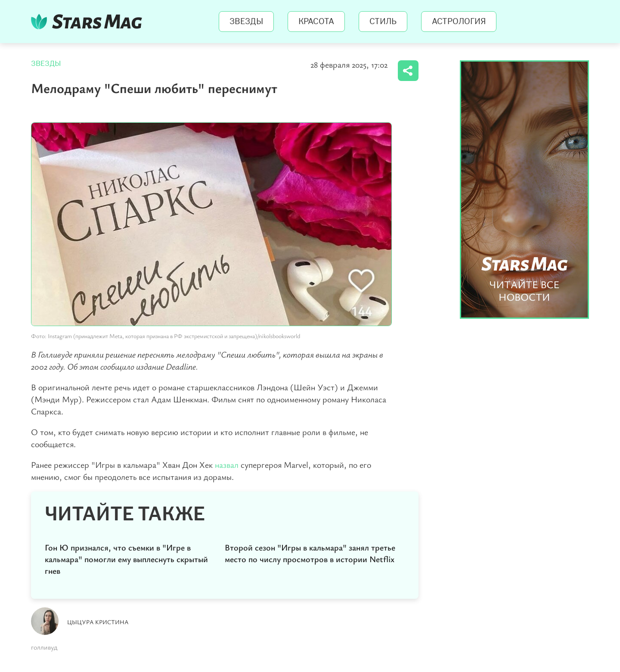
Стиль (383, 22)
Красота (316, 22)
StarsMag (89, 22)
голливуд (44, 647)
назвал (227, 465)
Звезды (246, 22)
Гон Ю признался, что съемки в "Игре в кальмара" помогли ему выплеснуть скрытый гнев (126, 559)
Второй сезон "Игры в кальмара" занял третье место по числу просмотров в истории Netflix (310, 553)
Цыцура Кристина (98, 622)
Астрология (459, 22)
